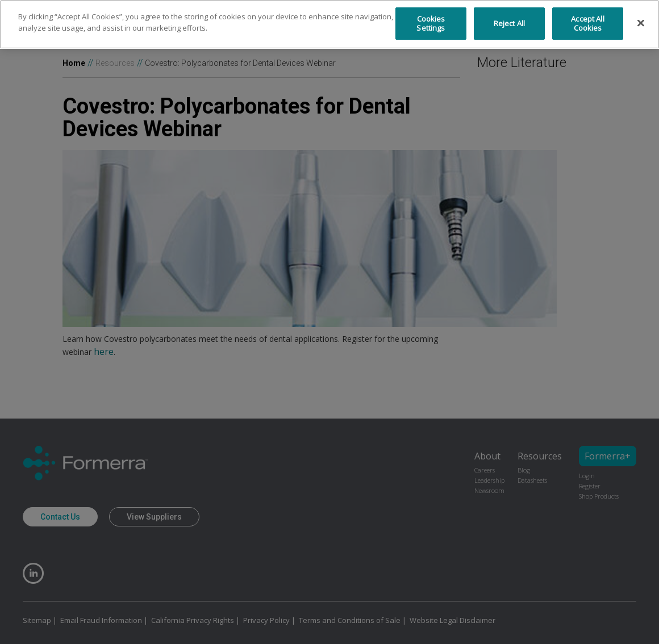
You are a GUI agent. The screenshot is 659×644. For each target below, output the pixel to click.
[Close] (641, 23)
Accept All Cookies (587, 23)
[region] (330, 24)
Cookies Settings (431, 23)
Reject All (509, 23)
